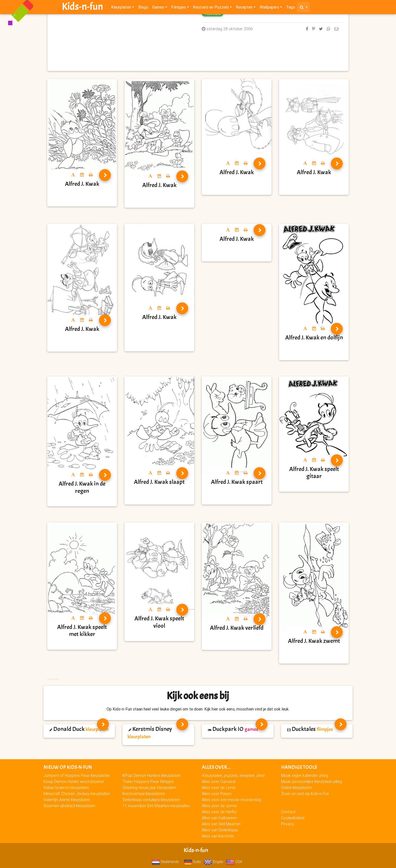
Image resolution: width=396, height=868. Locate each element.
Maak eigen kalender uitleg (305, 775)
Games (158, 8)
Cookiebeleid (293, 818)
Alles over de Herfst (219, 812)
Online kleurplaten (296, 787)
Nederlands (165, 862)
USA (234, 862)
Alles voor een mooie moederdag (231, 800)
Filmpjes (179, 8)
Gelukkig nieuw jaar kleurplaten (149, 787)
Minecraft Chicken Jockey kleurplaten (77, 794)
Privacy (288, 824)
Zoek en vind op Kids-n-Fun (305, 794)
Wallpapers (269, 8)
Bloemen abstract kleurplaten (69, 806)
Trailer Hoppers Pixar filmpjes (148, 781)
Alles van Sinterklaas (220, 830)
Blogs (143, 8)
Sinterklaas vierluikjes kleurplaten (151, 800)
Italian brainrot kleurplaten (66, 787)
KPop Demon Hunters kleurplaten (152, 775)
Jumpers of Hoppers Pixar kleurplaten (77, 775)
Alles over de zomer (219, 806)
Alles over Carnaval (219, 781)
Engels (214, 862)
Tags (291, 8)
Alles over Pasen (217, 794)
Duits (192, 862)
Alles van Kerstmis (218, 836)
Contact (288, 812)
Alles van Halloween (219, 818)
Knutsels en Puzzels (211, 8)
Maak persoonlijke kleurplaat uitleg (312, 781)
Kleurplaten (121, 8)
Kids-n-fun (82, 8)
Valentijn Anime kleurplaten (67, 800)
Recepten (244, 8)
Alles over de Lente (219, 787)
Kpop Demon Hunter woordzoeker (74, 781)
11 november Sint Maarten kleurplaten (156, 806)
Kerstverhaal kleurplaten (144, 794)
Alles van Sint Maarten (221, 824)
